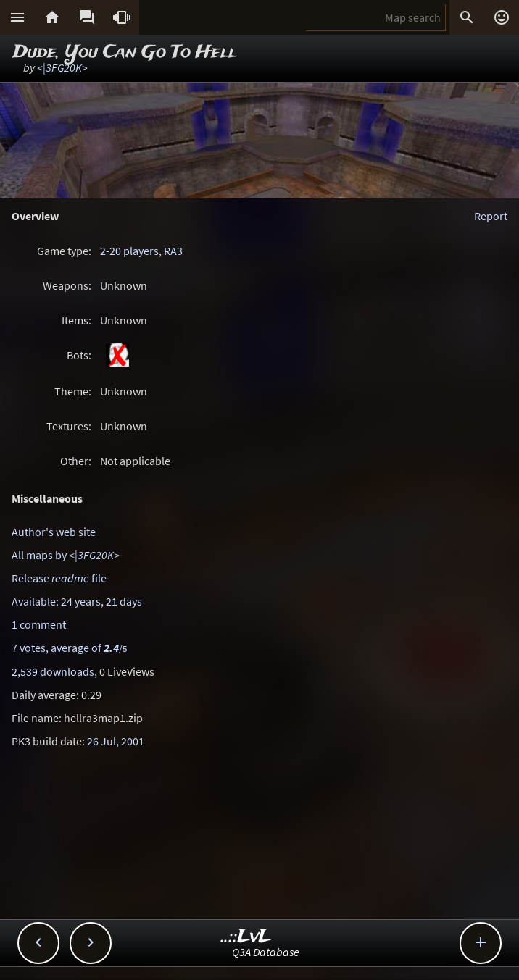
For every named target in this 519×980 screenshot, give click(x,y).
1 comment (39, 624)
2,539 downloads (53, 671)
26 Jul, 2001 (116, 741)
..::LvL (246, 937)
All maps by (66, 555)
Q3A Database (266, 952)
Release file (59, 578)
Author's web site (54, 532)
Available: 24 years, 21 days (77, 601)
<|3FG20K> (62, 67)
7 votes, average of (69, 648)
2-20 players (129, 251)
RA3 (173, 251)
